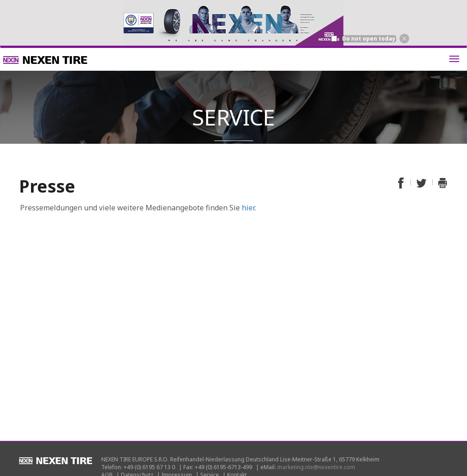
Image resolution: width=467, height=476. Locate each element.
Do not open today (369, 39)
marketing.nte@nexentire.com (316, 467)
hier (248, 208)
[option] (233, 23)
